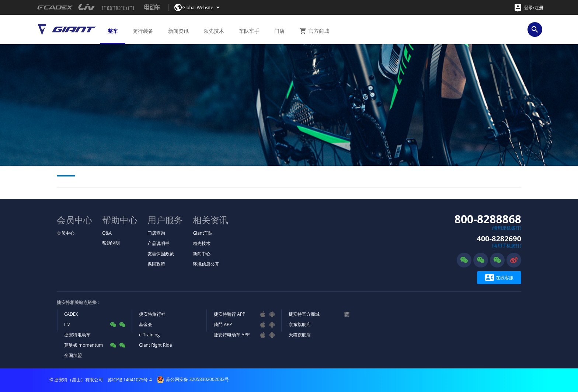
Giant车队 (203, 233)
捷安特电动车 (77, 335)
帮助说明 (111, 243)
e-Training (149, 335)
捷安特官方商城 (304, 314)
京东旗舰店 (300, 324)
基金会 (146, 324)
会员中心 (66, 233)
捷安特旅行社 (152, 314)
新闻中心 (202, 254)
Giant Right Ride (155, 345)
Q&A (107, 233)
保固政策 (156, 264)
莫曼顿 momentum (83, 345)
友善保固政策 (161, 254)
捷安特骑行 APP (229, 314)
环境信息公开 (206, 264)
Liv (67, 324)
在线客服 (499, 278)
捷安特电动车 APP (232, 335)
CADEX (71, 314)
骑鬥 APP (223, 324)
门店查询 (156, 233)
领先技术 (202, 243)
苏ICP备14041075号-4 (130, 380)
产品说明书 (159, 243)
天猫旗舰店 (300, 335)
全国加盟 (73, 355)
